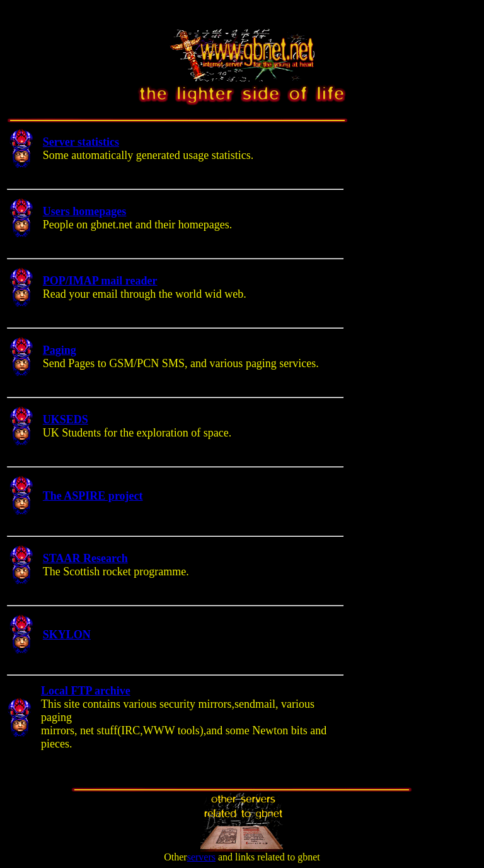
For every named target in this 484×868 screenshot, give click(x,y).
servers (201, 857)
